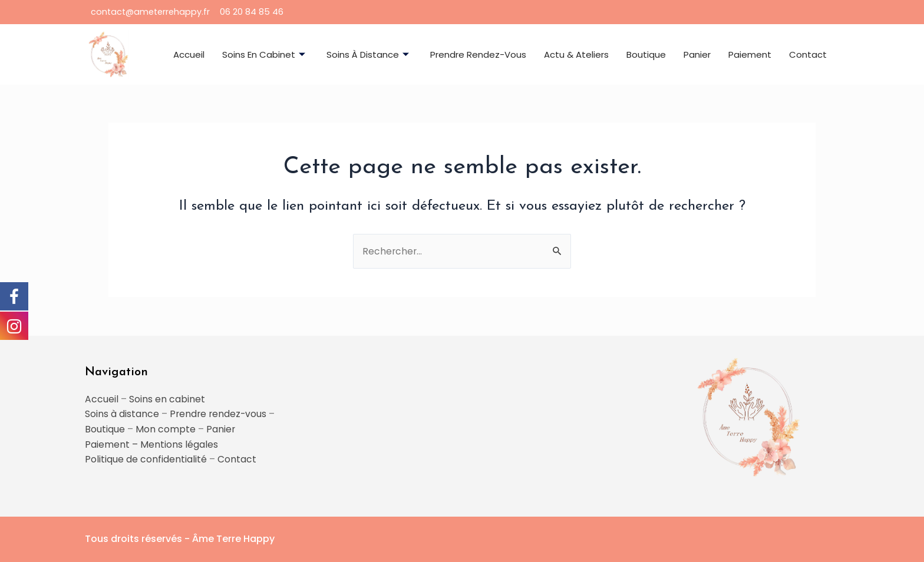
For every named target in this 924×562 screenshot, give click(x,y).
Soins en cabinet (264, 54)
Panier (697, 54)
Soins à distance (368, 54)
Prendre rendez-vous (478, 54)
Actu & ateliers (576, 54)
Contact (808, 54)
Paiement (750, 54)
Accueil (189, 54)
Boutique (646, 54)
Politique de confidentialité (146, 459)
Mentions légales (179, 444)
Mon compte (166, 429)
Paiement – (113, 444)
